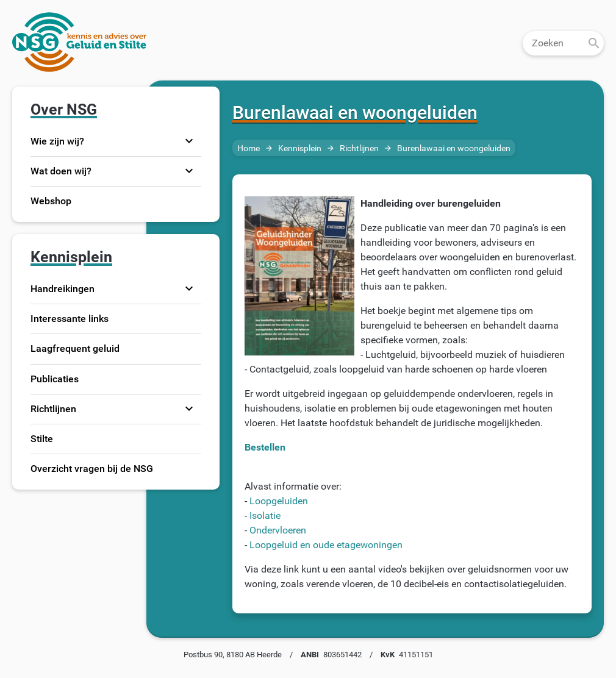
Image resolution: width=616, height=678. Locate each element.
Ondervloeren (278, 530)
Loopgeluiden (279, 501)
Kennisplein (300, 148)
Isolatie (265, 516)
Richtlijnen (359, 148)
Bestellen (265, 447)
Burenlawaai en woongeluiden (454, 148)
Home (249, 148)
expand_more (189, 141)
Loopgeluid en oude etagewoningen (326, 545)
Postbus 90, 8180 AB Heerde (233, 655)
